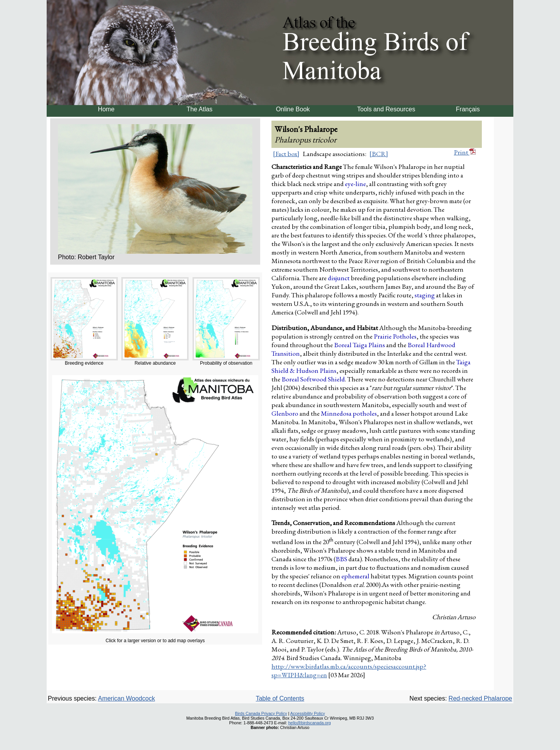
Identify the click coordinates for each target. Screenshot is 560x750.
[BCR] (379, 154)
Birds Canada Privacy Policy (261, 713)
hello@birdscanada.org (310, 723)
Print (465, 152)
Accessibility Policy (307, 713)
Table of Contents (280, 698)
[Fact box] (286, 154)
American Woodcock (126, 698)
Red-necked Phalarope (480, 698)
